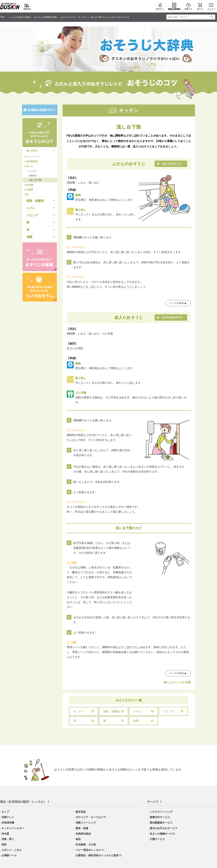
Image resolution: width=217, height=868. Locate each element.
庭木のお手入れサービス (164, 828)
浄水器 (5, 834)
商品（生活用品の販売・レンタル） (23, 802)
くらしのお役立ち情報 (19, 17)
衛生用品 (81, 812)
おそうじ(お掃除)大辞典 (45, 17)
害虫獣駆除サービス (161, 823)
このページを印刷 (179, 682)
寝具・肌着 (82, 828)
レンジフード (33, 157)
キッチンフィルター (13, 828)
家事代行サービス (160, 817)
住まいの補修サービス (162, 834)
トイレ (137, 711)
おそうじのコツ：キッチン (74, 17)
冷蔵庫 (30, 190)
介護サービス (157, 839)
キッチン (79, 711)
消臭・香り (8, 839)
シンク (33, 171)
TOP (2, 17)
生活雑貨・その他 (86, 844)
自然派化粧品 (83, 834)
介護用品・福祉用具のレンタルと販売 (97, 855)
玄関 (136, 721)
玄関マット (8, 817)
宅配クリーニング (86, 823)
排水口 (33, 175)
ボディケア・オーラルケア (91, 817)
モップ (5, 812)
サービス (153, 802)
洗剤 (4, 844)
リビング (168, 711)
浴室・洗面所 (111, 711)
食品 (78, 839)
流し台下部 (36, 180)
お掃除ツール (9, 855)
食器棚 (30, 185)
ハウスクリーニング (161, 812)
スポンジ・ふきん (12, 850)
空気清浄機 (8, 823)
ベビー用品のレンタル (88, 850)
